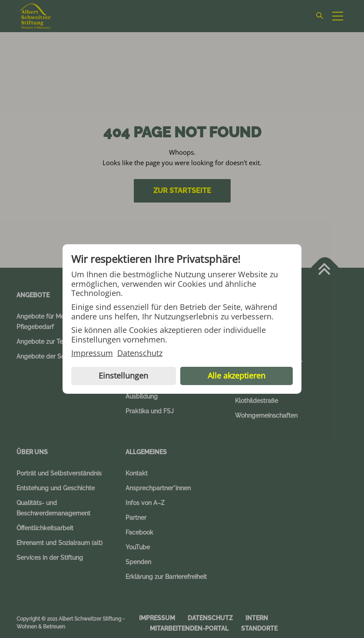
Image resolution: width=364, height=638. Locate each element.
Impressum (92, 353)
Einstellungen (123, 375)
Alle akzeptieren (237, 375)
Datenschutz (140, 353)
